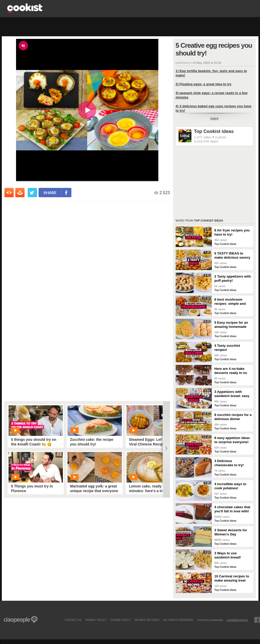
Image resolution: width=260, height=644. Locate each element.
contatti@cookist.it (237, 620)
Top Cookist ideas (214, 131)
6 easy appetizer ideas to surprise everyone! (232, 440)
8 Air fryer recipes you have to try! (232, 232)
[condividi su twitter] (32, 193)
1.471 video (203, 137)
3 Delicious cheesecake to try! (229, 463)
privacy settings (147, 620)
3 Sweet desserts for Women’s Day (231, 532)
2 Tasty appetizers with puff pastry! (233, 278)
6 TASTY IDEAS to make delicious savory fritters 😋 (232, 256)
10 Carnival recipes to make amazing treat (232, 578)
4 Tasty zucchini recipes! (227, 348)
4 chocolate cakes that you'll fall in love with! (232, 509)
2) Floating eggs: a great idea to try (204, 84)
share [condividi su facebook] (50, 192)
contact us (73, 620)
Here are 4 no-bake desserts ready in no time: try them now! (231, 371)
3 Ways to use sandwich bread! (228, 555)
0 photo (221, 137)
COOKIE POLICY (121, 620)
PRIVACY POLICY (96, 620)
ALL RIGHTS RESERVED (178, 620)
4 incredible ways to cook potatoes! (231, 486)
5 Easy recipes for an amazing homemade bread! (231, 325)
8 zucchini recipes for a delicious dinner (233, 417)
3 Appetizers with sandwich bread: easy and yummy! (232, 394)
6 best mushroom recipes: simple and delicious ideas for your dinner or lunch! (231, 302)
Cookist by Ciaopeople (210, 620)
